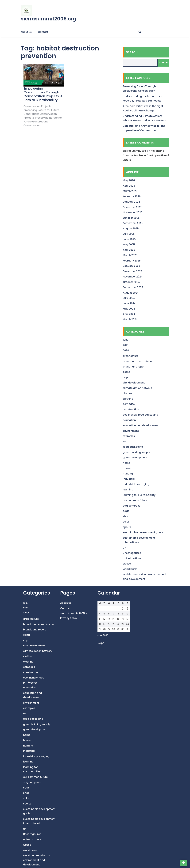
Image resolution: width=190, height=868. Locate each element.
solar (126, 522)
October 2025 (131, 218)
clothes (128, 393)
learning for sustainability (139, 495)
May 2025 (129, 244)
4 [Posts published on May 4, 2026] (100, 614)
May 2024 (129, 309)
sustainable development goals (143, 532)
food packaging (133, 447)
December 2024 (133, 271)
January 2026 (132, 202)
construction (131, 409)
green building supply (136, 452)
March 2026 (130, 191)
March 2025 (130, 255)
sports (127, 527)
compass (129, 404)
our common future (135, 500)
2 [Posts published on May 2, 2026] (123, 608)
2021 (126, 345)
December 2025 (133, 207)
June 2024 (129, 303)
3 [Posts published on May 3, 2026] (128, 608)
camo (127, 372)
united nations (132, 558)
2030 (126, 351)
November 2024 (133, 277)
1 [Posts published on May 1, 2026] (118, 608)
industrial (129, 479)
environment (131, 431)
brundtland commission (138, 361)
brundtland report (134, 367)
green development (135, 457)
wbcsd (127, 564)
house (127, 468)
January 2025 (132, 266)
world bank (130, 569)
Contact (43, 32)
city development (134, 383)
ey (124, 442)
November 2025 (133, 212)
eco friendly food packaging (141, 415)
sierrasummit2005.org (48, 19)
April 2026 (129, 186)
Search (132, 52)
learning (128, 490)
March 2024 (130, 319)
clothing (128, 399)
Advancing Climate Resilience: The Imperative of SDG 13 (146, 155)
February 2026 (132, 196)
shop (126, 516)
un (124, 548)
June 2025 (129, 239)
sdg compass (132, 506)
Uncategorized (132, 553)
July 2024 (129, 298)
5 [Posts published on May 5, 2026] (104, 614)
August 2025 (131, 229)
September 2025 (133, 223)
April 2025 (129, 250)
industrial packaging (136, 484)
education (129, 420)
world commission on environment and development (37, 860)
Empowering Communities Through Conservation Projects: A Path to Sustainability (43, 94)
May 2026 (129, 180)
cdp (125, 377)
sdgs (126, 511)
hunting (128, 474)
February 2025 (132, 261)
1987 (126, 340)
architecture (131, 356)
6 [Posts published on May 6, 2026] (109, 614)
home (126, 463)
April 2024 (129, 314)
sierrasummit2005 (135, 151)
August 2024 (131, 293)
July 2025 (129, 234)
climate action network (137, 388)
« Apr (101, 643)
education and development (141, 425)
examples (129, 436)
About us (26, 32)
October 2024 (131, 282)
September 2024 (133, 287)
